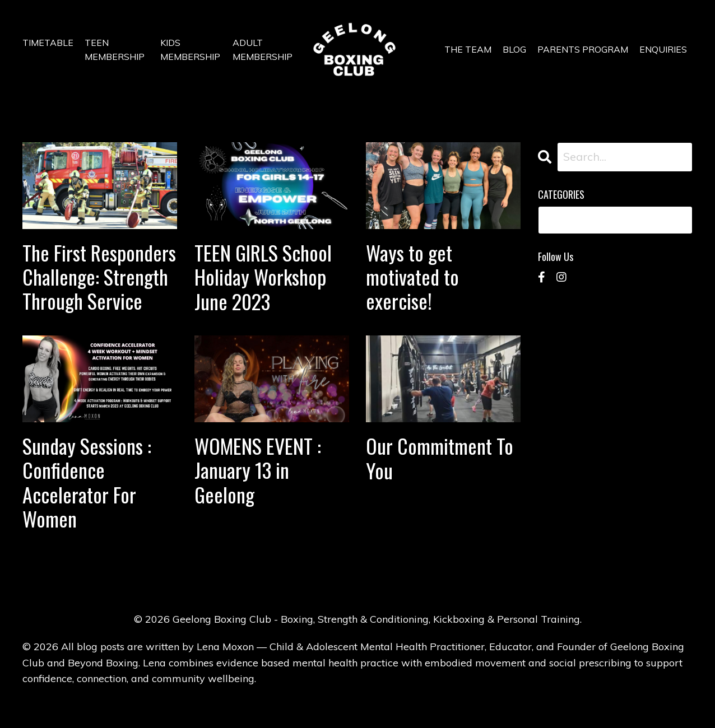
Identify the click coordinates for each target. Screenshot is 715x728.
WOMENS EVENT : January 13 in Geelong (258, 470)
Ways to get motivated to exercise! (412, 277)
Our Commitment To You (440, 458)
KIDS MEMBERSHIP (190, 50)
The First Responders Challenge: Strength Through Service (99, 277)
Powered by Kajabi (358, 699)
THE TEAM (468, 49)
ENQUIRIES (663, 49)
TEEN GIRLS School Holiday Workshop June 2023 (263, 277)
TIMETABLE (48, 43)
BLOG (514, 49)
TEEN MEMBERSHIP (115, 50)
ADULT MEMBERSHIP (263, 50)
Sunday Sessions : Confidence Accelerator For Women (87, 482)
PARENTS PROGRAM (583, 49)
